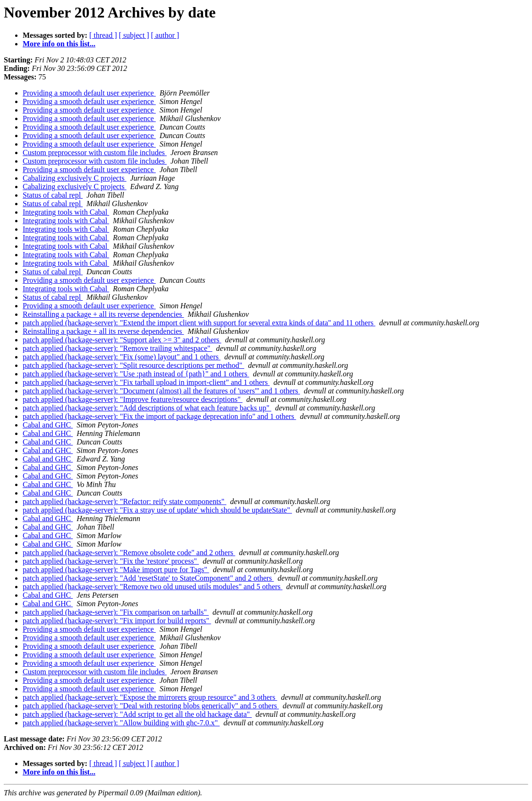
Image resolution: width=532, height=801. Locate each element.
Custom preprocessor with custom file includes (95, 152)
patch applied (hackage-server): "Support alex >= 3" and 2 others (122, 340)
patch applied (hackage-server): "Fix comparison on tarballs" (116, 612)
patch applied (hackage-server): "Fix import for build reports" (117, 621)
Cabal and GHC (48, 425)
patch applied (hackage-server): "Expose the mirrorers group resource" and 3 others (150, 697)
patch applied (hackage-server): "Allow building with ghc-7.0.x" (121, 723)
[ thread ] (103, 35)
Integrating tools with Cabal (66, 212)
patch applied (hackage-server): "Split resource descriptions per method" (133, 365)
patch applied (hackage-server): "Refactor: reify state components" (124, 501)
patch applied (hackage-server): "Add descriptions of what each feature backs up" (147, 408)
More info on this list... (59, 44)
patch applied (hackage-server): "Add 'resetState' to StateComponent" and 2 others (148, 578)
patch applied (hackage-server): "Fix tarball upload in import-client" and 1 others (146, 382)
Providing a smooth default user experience (89, 93)
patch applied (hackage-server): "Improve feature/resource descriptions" (133, 399)
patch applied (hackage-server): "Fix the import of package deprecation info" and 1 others (159, 416)
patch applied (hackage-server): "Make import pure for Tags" (116, 570)
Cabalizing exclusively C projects (75, 178)
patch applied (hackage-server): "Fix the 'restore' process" (111, 561)
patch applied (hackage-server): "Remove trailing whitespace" (117, 348)
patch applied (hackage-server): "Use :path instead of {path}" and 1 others (136, 374)
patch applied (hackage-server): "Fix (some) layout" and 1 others (122, 357)
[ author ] (165, 35)
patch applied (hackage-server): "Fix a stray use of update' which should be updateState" (157, 510)
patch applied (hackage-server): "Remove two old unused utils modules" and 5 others (153, 587)
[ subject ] (134, 35)
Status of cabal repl (53, 195)
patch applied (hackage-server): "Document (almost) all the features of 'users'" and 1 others (161, 391)
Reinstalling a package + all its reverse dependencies (103, 314)
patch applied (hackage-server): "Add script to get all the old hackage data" (137, 714)
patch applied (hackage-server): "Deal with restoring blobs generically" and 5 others (151, 706)
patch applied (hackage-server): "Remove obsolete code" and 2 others (129, 553)
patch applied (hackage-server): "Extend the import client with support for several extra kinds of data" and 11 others (199, 323)
